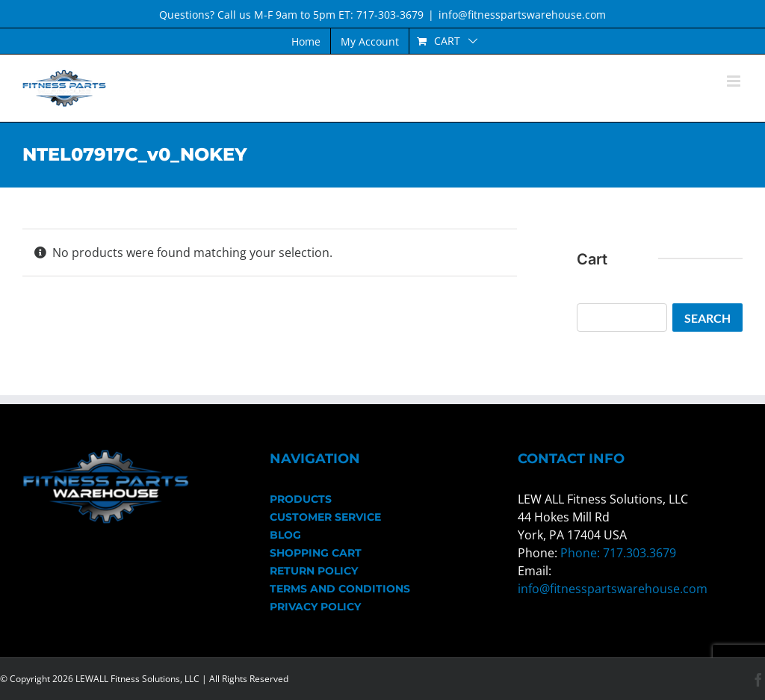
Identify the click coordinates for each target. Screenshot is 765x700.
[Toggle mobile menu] (735, 81)
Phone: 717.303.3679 (618, 553)
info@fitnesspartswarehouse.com (522, 15)
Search (707, 318)
